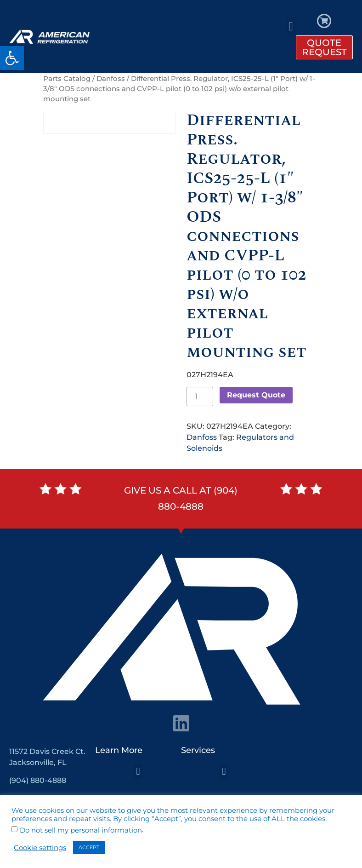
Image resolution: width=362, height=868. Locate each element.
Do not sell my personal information (81, 831)
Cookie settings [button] (40, 848)
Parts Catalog (67, 79)
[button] (12, 58)
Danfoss (111, 79)
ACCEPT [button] (89, 847)
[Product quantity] (200, 397)
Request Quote (256, 395)
